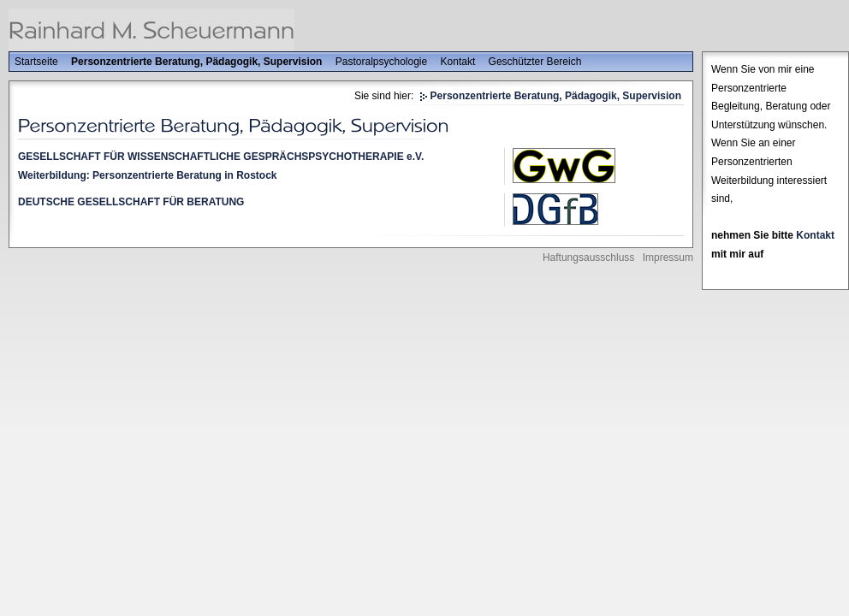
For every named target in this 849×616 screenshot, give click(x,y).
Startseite (36, 62)
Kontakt (458, 62)
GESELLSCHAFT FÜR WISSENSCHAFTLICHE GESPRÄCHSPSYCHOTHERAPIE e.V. (221, 157)
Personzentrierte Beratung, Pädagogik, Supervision (196, 62)
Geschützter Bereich (535, 62)
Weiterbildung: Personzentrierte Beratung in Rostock (147, 175)
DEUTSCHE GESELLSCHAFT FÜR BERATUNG (131, 202)
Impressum (668, 258)
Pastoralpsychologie (381, 62)
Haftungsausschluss (588, 258)
